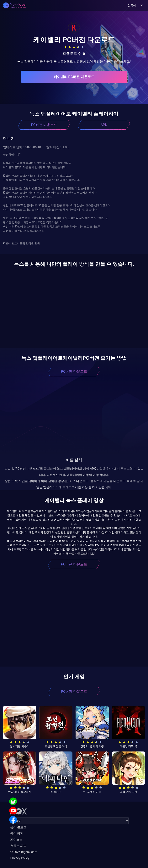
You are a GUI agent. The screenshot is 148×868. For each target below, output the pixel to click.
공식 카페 (17, 833)
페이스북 (16, 840)
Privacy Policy (20, 858)
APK (104, 125)
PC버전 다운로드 (44, 125)
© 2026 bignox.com (24, 852)
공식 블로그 (18, 827)
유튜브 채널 (18, 846)
